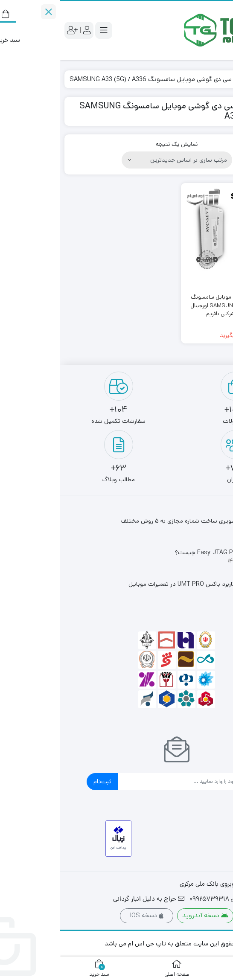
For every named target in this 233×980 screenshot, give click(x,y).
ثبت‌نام (42, 781)
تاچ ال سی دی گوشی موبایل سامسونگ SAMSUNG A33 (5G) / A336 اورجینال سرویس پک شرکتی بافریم (175, 305)
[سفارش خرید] (117, 160)
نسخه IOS (86, 915)
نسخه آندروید (145, 915)
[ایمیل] (124, 782)
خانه (219, 79)
